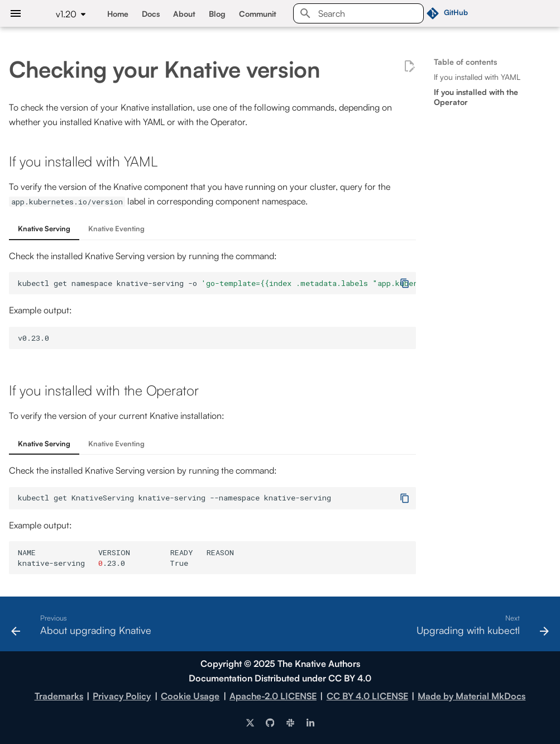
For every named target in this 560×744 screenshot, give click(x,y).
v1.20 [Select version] (66, 14)
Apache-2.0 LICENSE (273, 696)
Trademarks (59, 696)
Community (260, 14)
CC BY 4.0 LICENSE (367, 696)
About (184, 14)
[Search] (358, 13)
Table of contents (465, 62)
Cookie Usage (190, 696)
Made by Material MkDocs (472, 696)
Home (118, 14)
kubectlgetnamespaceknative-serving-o (217, 283)
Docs (151, 14)
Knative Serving (44, 228)
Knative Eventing (116, 228)
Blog (217, 14)
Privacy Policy (122, 696)
